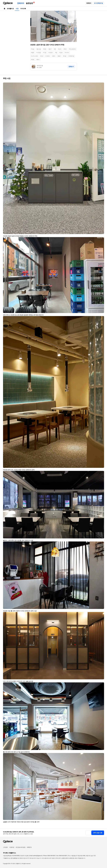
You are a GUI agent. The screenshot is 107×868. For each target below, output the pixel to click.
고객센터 (5, 847)
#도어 (60, 49)
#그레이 (48, 56)
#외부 (65, 49)
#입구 (50, 49)
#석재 (33, 60)
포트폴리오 (10, 9)
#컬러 (59, 56)
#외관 (45, 49)
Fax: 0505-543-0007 (62, 856)
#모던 (42, 56)
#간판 (61, 53)
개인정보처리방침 (20, 847)
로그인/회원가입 (99, 3)
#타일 (65, 56)
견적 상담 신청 (98, 833)
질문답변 (30, 3)
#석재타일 (71, 56)
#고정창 (39, 53)
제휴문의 (89, 3)
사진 (17, 9)
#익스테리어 (72, 49)
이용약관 (12, 847)
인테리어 (21, 3)
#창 (56, 53)
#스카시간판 (34, 56)
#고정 (45, 53)
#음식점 (39, 49)
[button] (102, 85)
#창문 (33, 53)
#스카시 (67, 53)
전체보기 (71, 67)
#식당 (33, 49)
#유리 (38, 60)
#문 (55, 49)
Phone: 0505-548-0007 (49, 856)
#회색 (54, 56)
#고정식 (51, 53)
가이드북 (23, 9)
